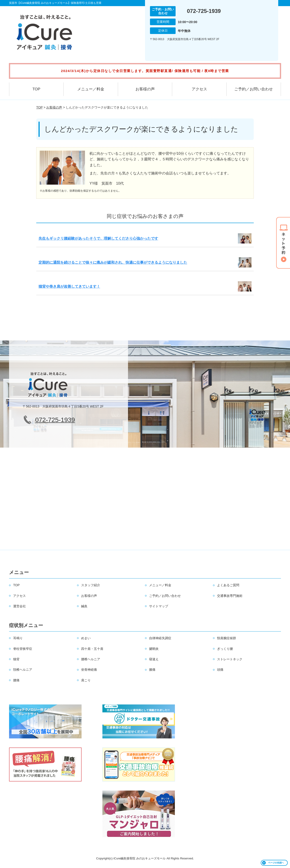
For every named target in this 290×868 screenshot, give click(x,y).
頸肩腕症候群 (227, 638)
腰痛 (16, 680)
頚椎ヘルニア (23, 670)
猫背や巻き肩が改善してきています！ (69, 286)
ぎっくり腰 (225, 649)
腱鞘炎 (154, 649)
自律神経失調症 (160, 638)
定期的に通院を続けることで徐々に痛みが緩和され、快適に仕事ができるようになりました (113, 262)
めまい (86, 638)
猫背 (16, 659)
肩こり (86, 680)
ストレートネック (230, 659)
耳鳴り (18, 638)
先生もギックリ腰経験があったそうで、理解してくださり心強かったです (98, 238)
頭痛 (220, 670)
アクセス (199, 89)
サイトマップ (159, 606)
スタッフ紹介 (91, 585)
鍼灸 (84, 606)
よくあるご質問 (228, 585)
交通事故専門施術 (230, 596)
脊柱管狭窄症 (23, 649)
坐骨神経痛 (89, 670)
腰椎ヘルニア (91, 659)
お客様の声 (145, 89)
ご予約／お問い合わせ (254, 89)
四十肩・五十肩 (92, 649)
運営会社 (19, 606)
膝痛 (152, 670)
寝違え (154, 659)
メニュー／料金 (91, 89)
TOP (36, 89)
